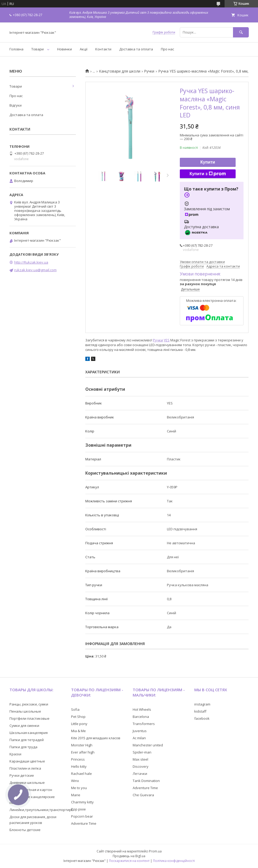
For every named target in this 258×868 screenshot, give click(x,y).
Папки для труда (23, 747)
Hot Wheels (142, 709)
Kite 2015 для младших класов (96, 738)
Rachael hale (81, 774)
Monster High (82, 745)
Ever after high (83, 752)
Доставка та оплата (136, 49)
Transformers (144, 724)
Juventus (140, 731)
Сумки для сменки (24, 726)
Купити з (208, 174)
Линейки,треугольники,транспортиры (42, 810)
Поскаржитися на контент (129, 861)
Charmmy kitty (82, 802)
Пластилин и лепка (25, 768)
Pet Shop (78, 717)
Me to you (79, 788)
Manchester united (148, 745)
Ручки (149, 71)
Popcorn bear (82, 816)
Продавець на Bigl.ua (129, 856)
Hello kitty (79, 766)
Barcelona (141, 717)
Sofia (75, 709)
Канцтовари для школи (120, 71)
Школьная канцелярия (29, 733)
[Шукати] (241, 32)
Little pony (79, 724)
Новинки (64, 49)
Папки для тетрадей (27, 740)
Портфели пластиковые (29, 718)
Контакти (103, 49)
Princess (78, 759)
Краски (15, 754)
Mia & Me (78, 731)
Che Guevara (143, 795)
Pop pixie (78, 809)
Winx (75, 781)
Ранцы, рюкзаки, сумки (29, 704)
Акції (84, 49)
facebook (202, 718)
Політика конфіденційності (174, 861)
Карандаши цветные (27, 761)
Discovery (141, 766)
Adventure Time (84, 823)
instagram (202, 704)
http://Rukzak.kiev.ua (31, 262)
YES (167, 340)
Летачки (140, 774)
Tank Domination (146, 781)
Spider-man (142, 752)
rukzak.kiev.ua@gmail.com (35, 270)
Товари (38, 49)
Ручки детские (22, 775)
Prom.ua (155, 851)
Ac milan (139, 738)
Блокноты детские (25, 830)
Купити (208, 162)
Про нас (167, 49)
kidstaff (200, 711)
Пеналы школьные (25, 711)
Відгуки (16, 105)
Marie (76, 795)
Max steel (140, 759)
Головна (16, 49)
